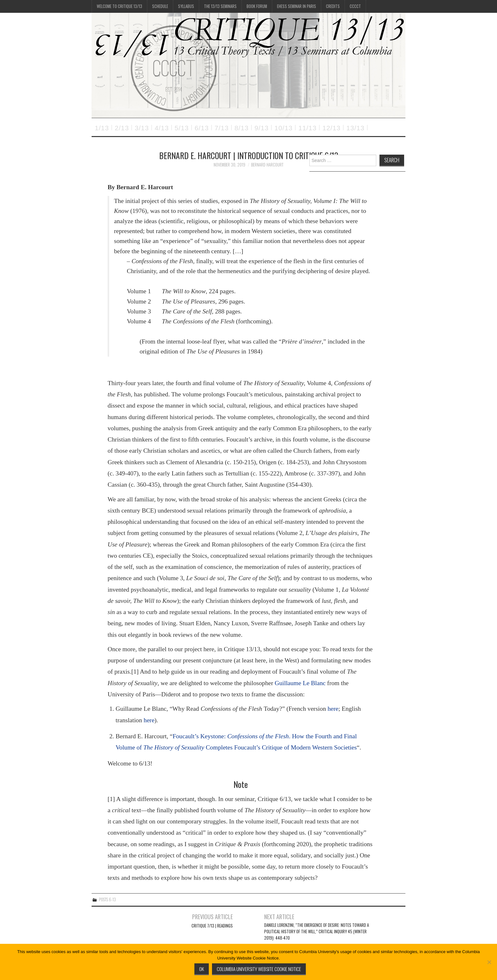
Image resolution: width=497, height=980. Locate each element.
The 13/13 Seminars (220, 6)
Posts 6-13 (107, 899)
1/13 (102, 128)
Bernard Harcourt (267, 165)
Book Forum (257, 6)
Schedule (160, 6)
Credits (333, 6)
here (333, 709)
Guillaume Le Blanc (300, 683)
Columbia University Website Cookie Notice (259, 969)
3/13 (142, 128)
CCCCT (355, 6)
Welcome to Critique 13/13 (119, 6)
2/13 (122, 128)
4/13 (162, 128)
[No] (489, 962)
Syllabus (186, 6)
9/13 (262, 128)
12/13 (332, 128)
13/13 (356, 128)
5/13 (182, 128)
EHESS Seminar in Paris (297, 6)
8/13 (241, 128)
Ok (202, 969)
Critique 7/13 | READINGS (212, 926)
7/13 (222, 128)
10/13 (284, 128)
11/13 (308, 128)
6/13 (202, 128)
